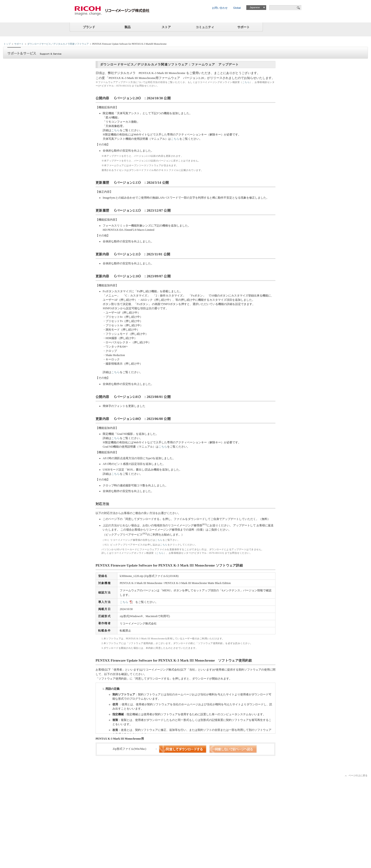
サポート (243, 27)
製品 (128, 27)
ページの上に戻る (358, 775)
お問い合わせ (220, 8)
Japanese (255, 7)
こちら (246, 82)
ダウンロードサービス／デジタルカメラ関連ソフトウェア (58, 44)
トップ (7, 44)
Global (237, 8)
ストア (166, 27)
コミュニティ (205, 27)
